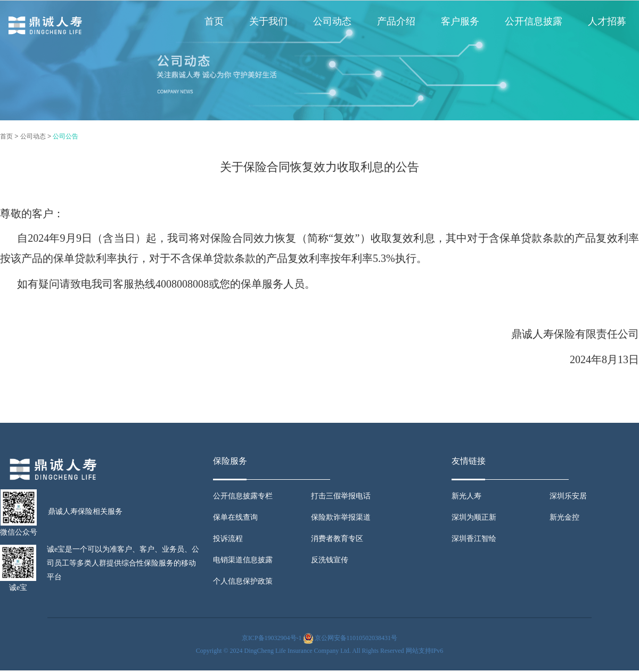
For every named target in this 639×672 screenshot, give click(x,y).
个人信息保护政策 (243, 581)
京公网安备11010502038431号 (356, 638)
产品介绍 (396, 21)
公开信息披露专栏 (243, 496)
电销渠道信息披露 (243, 560)
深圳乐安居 (568, 496)
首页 (214, 21)
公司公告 (65, 136)
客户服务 (460, 21)
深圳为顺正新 (474, 517)
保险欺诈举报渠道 (341, 517)
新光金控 (564, 517)
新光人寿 (466, 496)
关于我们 (268, 21)
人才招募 (607, 21)
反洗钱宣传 (330, 560)
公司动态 (332, 21)
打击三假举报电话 (341, 496)
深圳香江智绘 (474, 539)
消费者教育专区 (337, 539)
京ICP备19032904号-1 (272, 638)
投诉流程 (228, 539)
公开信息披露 (534, 21)
